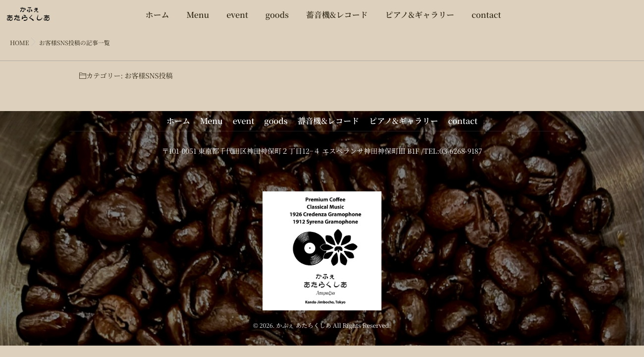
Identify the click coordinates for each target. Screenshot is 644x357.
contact (486, 19)
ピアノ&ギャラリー (420, 19)
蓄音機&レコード (337, 19)
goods (277, 19)
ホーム (157, 19)
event (237, 19)
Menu (198, 19)
